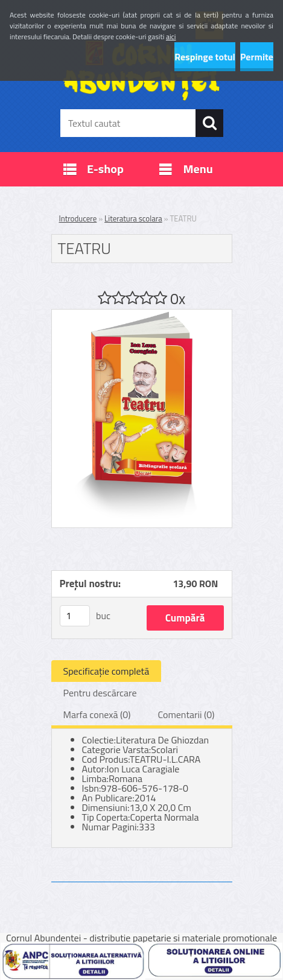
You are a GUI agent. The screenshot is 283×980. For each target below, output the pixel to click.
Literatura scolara (133, 218)
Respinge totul (205, 57)
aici (171, 37)
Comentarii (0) (186, 714)
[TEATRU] (142, 314)
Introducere (78, 218)
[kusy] (75, 616)
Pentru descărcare (100, 693)
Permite (257, 57)
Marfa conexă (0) (97, 714)
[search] (209, 123)
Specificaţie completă (107, 671)
